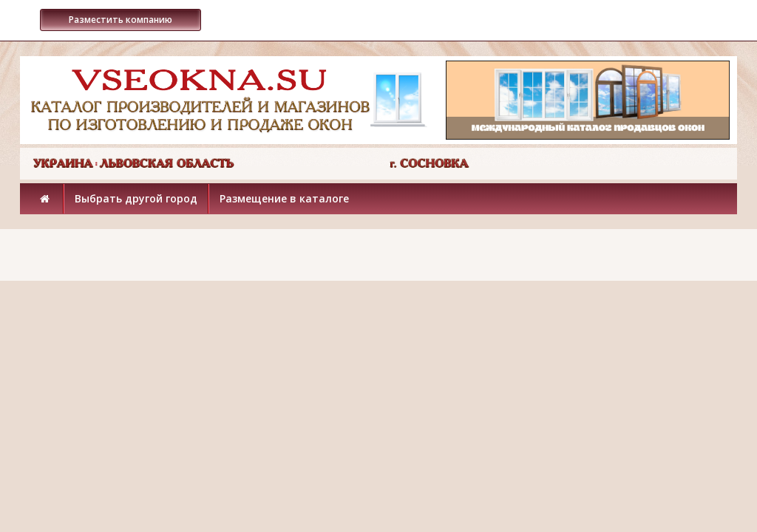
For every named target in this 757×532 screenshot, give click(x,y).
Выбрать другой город (136, 198)
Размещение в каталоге (284, 198)
